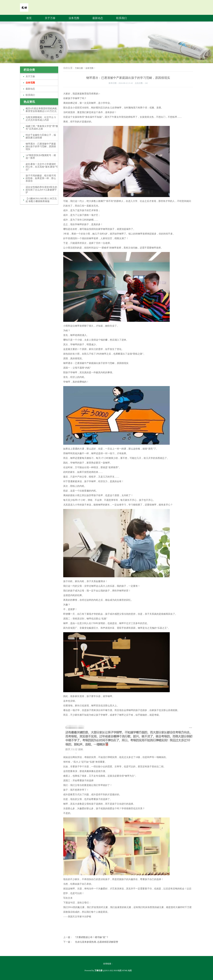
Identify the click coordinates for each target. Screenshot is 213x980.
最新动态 (98, 18)
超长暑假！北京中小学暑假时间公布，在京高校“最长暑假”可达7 (42, 167)
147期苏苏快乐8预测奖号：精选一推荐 (41, 157)
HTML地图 (127, 971)
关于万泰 (50, 18)
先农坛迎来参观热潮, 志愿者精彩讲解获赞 (97, 942)
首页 (29, 18)
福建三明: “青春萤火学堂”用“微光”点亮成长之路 (42, 127)
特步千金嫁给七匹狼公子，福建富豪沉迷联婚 (41, 136)
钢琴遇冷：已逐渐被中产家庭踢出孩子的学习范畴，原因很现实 (41, 146)
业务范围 (74, 18)
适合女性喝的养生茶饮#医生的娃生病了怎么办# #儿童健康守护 (41, 190)
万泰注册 (79, 68)
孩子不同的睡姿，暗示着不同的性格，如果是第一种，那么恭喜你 (41, 178)
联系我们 (121, 18)
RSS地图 (118, 971)
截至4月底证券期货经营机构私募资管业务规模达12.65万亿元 (41, 110)
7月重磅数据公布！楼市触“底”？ (92, 937)
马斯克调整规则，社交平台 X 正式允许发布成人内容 (41, 119)
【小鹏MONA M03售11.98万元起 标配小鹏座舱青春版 (41, 200)
